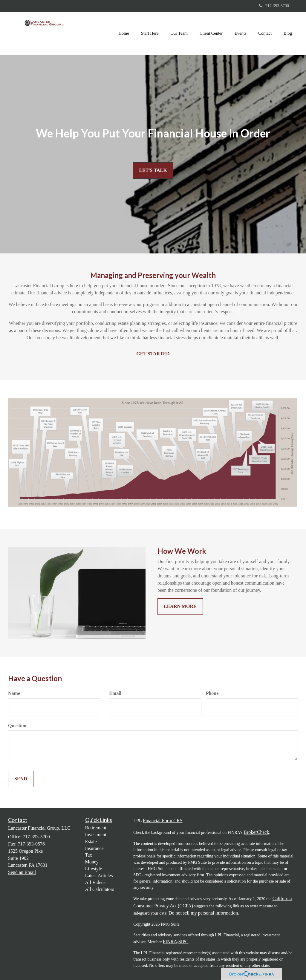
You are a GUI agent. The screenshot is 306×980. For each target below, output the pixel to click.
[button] (150, 33)
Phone (212, 693)
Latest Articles (99, 876)
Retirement (96, 828)
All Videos (95, 882)
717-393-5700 (274, 6)
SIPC (183, 942)
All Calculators (100, 889)
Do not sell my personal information (203, 913)
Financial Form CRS (163, 821)
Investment (96, 835)
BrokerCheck (256, 832)
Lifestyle (94, 869)
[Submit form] (21, 779)
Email (115, 693)
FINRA (170, 942)
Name (14, 693)
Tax (89, 855)
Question (17, 726)
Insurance (94, 848)
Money (92, 862)
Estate (91, 841)
